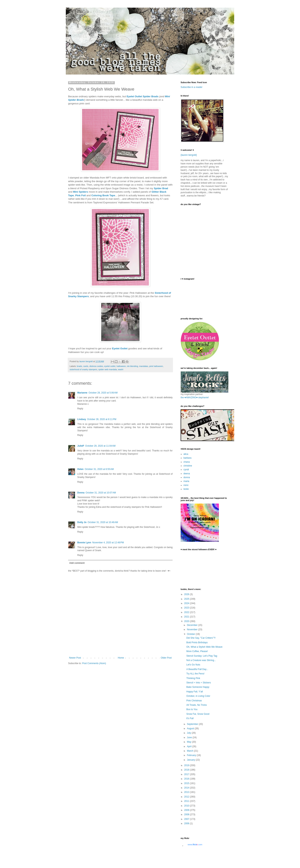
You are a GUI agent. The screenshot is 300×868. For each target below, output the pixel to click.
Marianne (82, 393)
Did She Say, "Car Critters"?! (201, 638)
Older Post (166, 658)
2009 (187, 810)
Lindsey (82, 419)
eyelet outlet (110, 366)
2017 (187, 774)
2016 (187, 779)
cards (86, 366)
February (192, 755)
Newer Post (75, 658)
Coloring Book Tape (103, 195)
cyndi (186, 470)
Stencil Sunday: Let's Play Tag (202, 656)
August (191, 728)
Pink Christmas (194, 701)
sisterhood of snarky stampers (83, 369)
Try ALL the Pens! (195, 674)
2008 (187, 814)
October (191, 634)
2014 (187, 788)
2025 (187, 599)
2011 (187, 801)
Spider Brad (161, 188)
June (190, 737)
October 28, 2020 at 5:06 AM (103, 393)
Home (121, 658)
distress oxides (96, 366)
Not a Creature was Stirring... (201, 660)
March (190, 751)
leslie (186, 489)
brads (79, 366)
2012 (187, 797)
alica (186, 454)
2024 (187, 603)
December (193, 625)
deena (187, 474)
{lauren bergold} (189, 155)
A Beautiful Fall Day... (197, 669)
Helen (80, 469)
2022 (187, 612)
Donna (81, 493)
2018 (187, 770)
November (193, 630)
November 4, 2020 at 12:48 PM (108, 543)
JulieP (81, 446)
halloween (121, 366)
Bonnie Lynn (84, 543)
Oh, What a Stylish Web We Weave (204, 647)
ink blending (133, 366)
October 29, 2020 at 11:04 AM (100, 446)
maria (186, 481)
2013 (187, 792)
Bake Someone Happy (198, 687)
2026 (187, 594)
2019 (187, 765)
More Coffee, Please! (197, 651)
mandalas (144, 366)
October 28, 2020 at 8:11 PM (102, 419)
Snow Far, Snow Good (198, 714)
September (193, 724)
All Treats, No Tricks (197, 705)
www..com (195, 844)
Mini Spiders (81, 192)
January (191, 760)
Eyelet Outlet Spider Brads (143, 96)
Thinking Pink (193, 678)
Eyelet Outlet (120, 348)
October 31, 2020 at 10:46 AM (103, 522)
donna (187, 477)
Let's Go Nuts (193, 665)
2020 (187, 621)
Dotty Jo (82, 522)
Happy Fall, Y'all (195, 692)
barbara (187, 458)
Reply (80, 409)
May (189, 742)
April (190, 746)
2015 (187, 783)
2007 (187, 819)
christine (188, 466)
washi (121, 369)
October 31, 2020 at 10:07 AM (101, 493)
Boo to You (192, 709)
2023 (187, 608)
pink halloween (156, 366)
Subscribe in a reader (192, 87)
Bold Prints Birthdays (197, 642)
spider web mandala (108, 369)
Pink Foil (80, 195)
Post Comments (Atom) (94, 663)
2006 (187, 823)
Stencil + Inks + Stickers (199, 683)
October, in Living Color (198, 696)
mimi (186, 485)
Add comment (77, 563)
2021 (187, 617)
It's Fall (190, 718)
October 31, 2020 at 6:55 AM (99, 469)
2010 (187, 806)
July (189, 733)
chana (187, 462)
